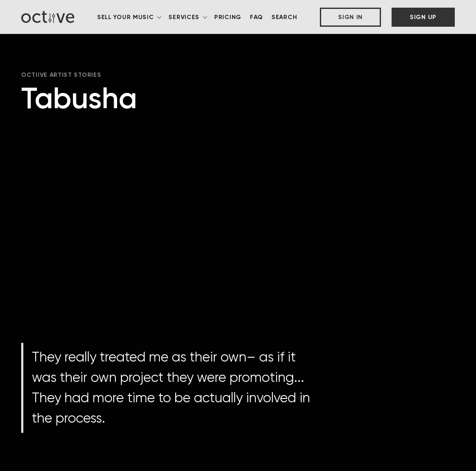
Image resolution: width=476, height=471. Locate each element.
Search (284, 17)
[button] (130, 17)
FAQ (256, 17)
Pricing (228, 17)
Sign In (350, 17)
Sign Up (423, 17)
